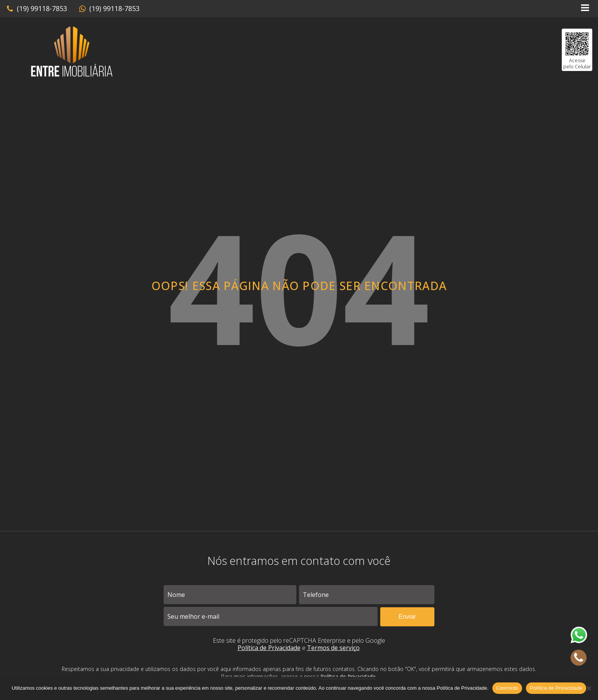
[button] (37, 9)
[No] (588, 688)
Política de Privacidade (269, 648)
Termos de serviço (333, 648)
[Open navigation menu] (585, 9)
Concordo (507, 688)
